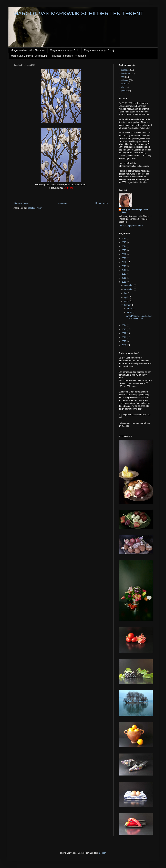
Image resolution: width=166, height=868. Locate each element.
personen (125, 70)
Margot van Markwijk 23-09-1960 (135, 211)
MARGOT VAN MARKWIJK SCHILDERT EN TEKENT (79, 14)
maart (127, 301)
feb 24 (130, 313)
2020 (124, 262)
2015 (124, 282)
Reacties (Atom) (35, 208)
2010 (124, 341)
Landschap (126, 73)
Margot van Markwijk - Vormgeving (29, 56)
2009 (124, 345)
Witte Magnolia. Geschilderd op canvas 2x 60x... (139, 317)
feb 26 (130, 309)
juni (126, 293)
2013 (124, 329)
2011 (124, 337)
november (129, 289)
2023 (124, 250)
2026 (124, 238)
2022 (124, 254)
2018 (124, 270)
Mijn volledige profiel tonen (131, 226)
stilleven (125, 80)
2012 (124, 333)
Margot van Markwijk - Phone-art (28, 50)
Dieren (124, 84)
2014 (124, 325)
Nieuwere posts (21, 203)
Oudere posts (101, 203)
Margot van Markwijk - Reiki (65, 50)
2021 (124, 258)
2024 (124, 246)
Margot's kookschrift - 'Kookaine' (69, 56)
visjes (124, 87)
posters (124, 91)
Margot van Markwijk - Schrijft (100, 50)
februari (128, 305)
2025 (124, 242)
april (126, 297)
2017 (124, 274)
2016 (124, 278)
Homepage (62, 203)
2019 (124, 266)
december (129, 285)
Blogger (102, 853)
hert (123, 77)
